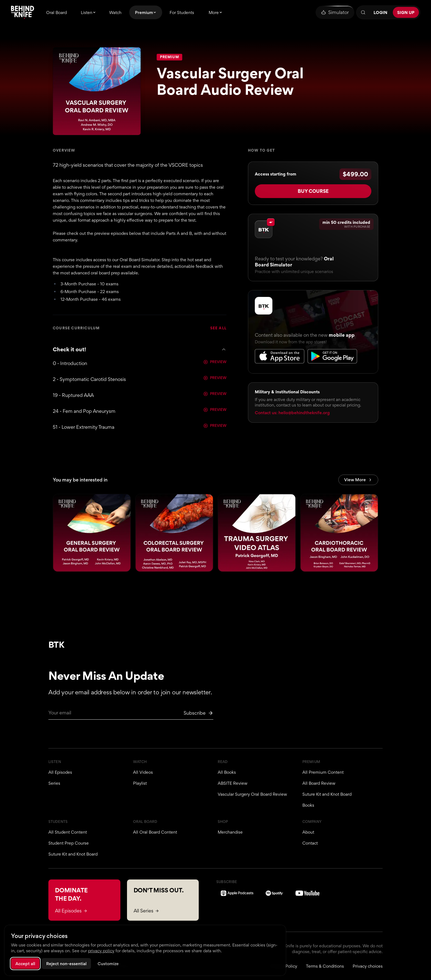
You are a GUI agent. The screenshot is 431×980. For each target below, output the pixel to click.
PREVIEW (215, 362)
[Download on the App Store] (280, 353)
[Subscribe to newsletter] (198, 713)
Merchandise (230, 832)
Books (308, 805)
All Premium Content (323, 772)
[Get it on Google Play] (332, 353)
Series (54, 783)
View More (358, 481)
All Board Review (319, 783)
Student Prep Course (69, 843)
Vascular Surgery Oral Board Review (252, 794)
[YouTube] (307, 893)
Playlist (140, 783)
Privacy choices (368, 966)
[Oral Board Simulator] (335, 12)
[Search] (363, 12)
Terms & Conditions (325, 966)
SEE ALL (218, 328)
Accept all (25, 964)
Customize (108, 964)
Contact (310, 843)
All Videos (143, 772)
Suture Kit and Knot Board (327, 794)
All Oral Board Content (155, 832)
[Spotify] (274, 893)
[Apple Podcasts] (237, 893)
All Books (227, 772)
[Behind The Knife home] (23, 12)
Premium (169, 57)
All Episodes (60, 772)
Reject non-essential (66, 964)
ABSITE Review (233, 783)
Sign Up (406, 12)
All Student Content (68, 832)
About (308, 832)
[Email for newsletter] (131, 715)
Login (380, 12)
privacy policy (101, 951)
